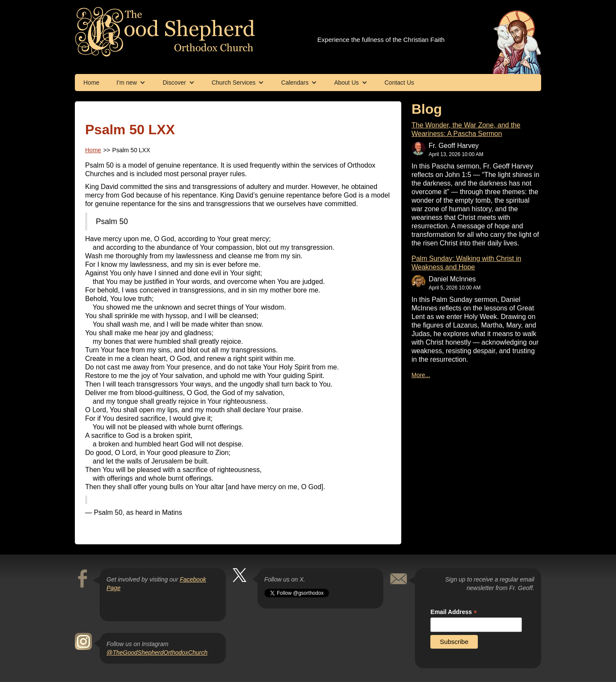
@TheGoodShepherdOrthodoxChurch (157, 652)
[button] (131, 83)
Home (91, 83)
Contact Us (399, 83)
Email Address (454, 612)
